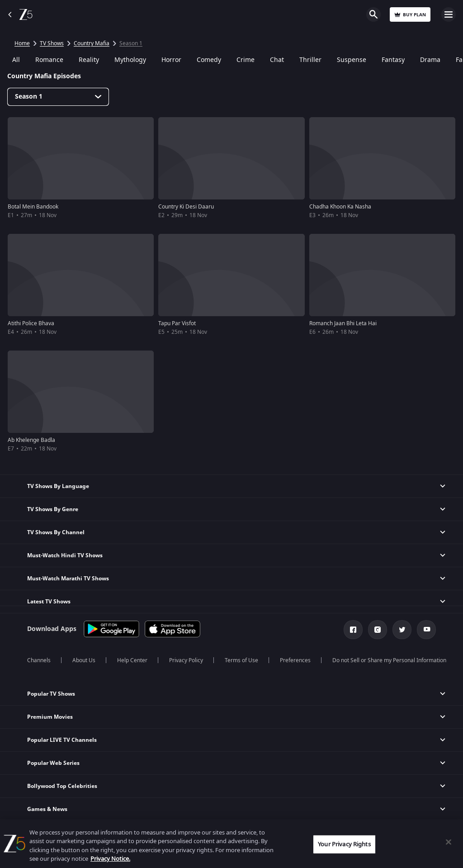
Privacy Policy (186, 660)
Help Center (132, 660)
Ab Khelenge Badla (31, 440)
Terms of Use (241, 660)
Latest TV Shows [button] (49, 602)
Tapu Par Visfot (177, 323)
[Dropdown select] (58, 97)
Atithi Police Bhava (31, 323)
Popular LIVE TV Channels (62, 740)
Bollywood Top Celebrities (62, 786)
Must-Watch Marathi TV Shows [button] (68, 579)
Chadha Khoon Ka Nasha (340, 207)
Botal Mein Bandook (33, 207)
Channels (39, 660)
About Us (84, 660)
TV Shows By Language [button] (58, 486)
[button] (231, 694)
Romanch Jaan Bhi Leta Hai (343, 323)
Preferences (295, 660)
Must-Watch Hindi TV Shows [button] (65, 555)
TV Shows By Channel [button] (56, 532)
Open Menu (449, 14)
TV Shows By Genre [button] (53, 509)
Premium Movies (50, 717)
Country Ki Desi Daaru (186, 207)
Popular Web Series (53, 763)
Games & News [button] (47, 809)
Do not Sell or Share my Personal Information (389, 660)
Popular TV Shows (51, 694)
